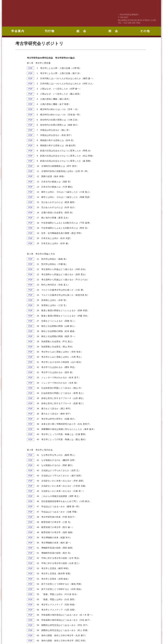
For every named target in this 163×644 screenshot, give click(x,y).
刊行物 (50, 31)
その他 (145, 31)
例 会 (113, 31)
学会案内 (18, 31)
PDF (30, 68)
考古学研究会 (48, 13)
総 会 (81, 31)
